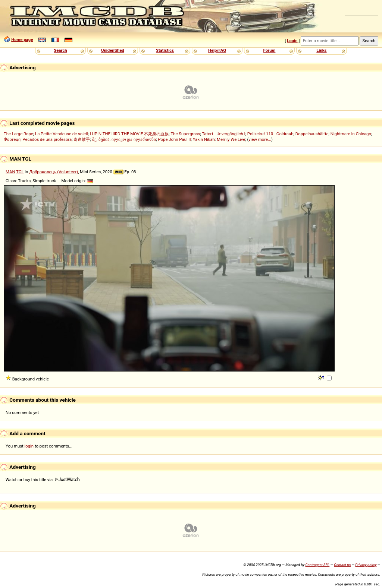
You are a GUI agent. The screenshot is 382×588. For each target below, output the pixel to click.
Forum (270, 50)
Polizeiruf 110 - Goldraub (270, 134)
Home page (22, 39)
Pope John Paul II (175, 139)
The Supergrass (186, 134)
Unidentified (113, 50)
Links (321, 50)
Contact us (342, 565)
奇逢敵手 (82, 139)
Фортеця (12, 139)
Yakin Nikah (204, 139)
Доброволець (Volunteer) (54, 172)
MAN (10, 172)
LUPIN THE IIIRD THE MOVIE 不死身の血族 (129, 134)
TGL (20, 172)
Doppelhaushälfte (312, 134)
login (29, 446)
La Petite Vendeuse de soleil (61, 134)
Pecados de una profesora (47, 139)
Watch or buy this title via (43, 480)
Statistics (165, 50)
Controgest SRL (317, 565)
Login (292, 41)
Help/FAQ (217, 50)
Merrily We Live (231, 139)
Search (60, 50)
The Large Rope (18, 134)
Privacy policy (366, 565)
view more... (260, 139)
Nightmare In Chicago (351, 134)
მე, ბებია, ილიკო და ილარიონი (124, 139)
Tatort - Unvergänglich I (223, 134)
